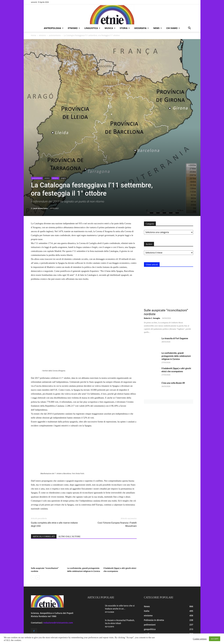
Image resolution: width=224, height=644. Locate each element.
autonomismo (55, 35)
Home (34, 35)
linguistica (92, 28)
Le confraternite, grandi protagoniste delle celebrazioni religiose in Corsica (176, 356)
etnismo (74, 28)
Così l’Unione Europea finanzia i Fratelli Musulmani (117, 484)
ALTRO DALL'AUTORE (69, 496)
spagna (63, 178)
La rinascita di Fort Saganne (175, 338)
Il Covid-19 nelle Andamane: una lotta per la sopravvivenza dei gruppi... (120, 598)
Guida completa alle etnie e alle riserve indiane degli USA (54, 484)
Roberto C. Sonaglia (152, 318)
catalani (47, 178)
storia (125, 28)
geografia (142, 28)
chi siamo (173, 28)
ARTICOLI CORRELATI (44, 496)
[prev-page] (33, 537)
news (157, 28)
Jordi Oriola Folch (40, 208)
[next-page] (38, 537)
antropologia (54, 28)
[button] (190, 28)
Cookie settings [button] (200, 639)
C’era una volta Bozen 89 (173, 383)
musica (110, 28)
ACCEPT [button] (215, 639)
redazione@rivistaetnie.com (58, 582)
